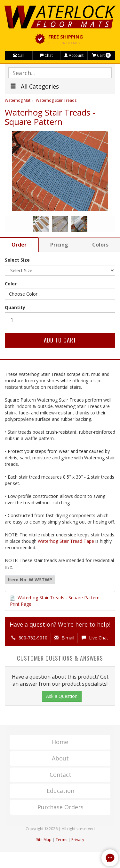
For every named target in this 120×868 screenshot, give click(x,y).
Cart (101, 55)
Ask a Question (62, 696)
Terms (61, 840)
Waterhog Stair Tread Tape (66, 541)
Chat (46, 55)
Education (60, 791)
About (60, 758)
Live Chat (95, 638)
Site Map (44, 840)
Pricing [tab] (59, 245)
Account (74, 55)
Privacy (78, 840)
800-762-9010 (29, 638)
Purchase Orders (60, 807)
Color (11, 284)
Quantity (15, 307)
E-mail (64, 638)
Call (19, 55)
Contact (60, 775)
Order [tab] (19, 245)
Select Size (17, 260)
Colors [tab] (100, 245)
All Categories (35, 86)
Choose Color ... (25, 294)
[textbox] (60, 73)
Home (60, 742)
